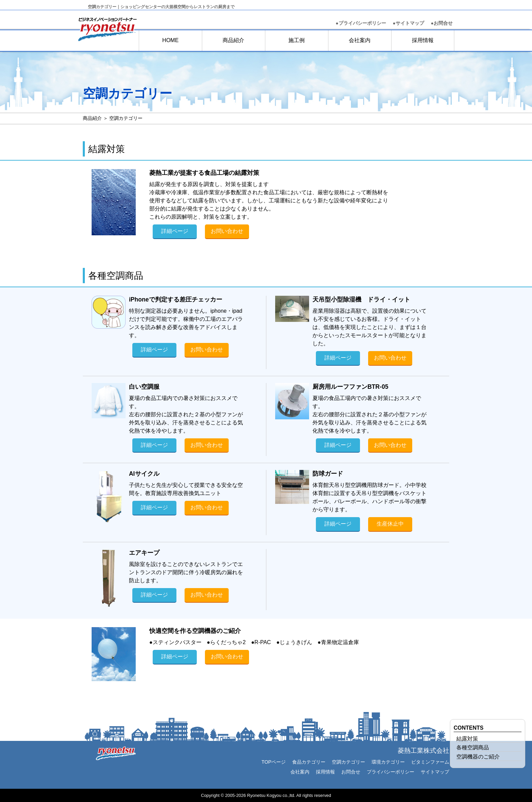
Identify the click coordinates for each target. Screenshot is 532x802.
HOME (170, 40)
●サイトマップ (408, 23)
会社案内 (360, 40)
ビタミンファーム (430, 762)
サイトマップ (435, 772)
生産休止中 (390, 524)
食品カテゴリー (309, 762)
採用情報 (423, 40)
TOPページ (274, 762)
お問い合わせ (227, 231)
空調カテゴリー (348, 762)
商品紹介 (233, 40)
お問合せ (442, 23)
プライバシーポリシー (391, 772)
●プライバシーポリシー (361, 23)
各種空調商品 (473, 748)
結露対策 (467, 739)
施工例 (297, 40)
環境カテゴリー (388, 762)
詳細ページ (175, 231)
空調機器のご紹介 (478, 757)
